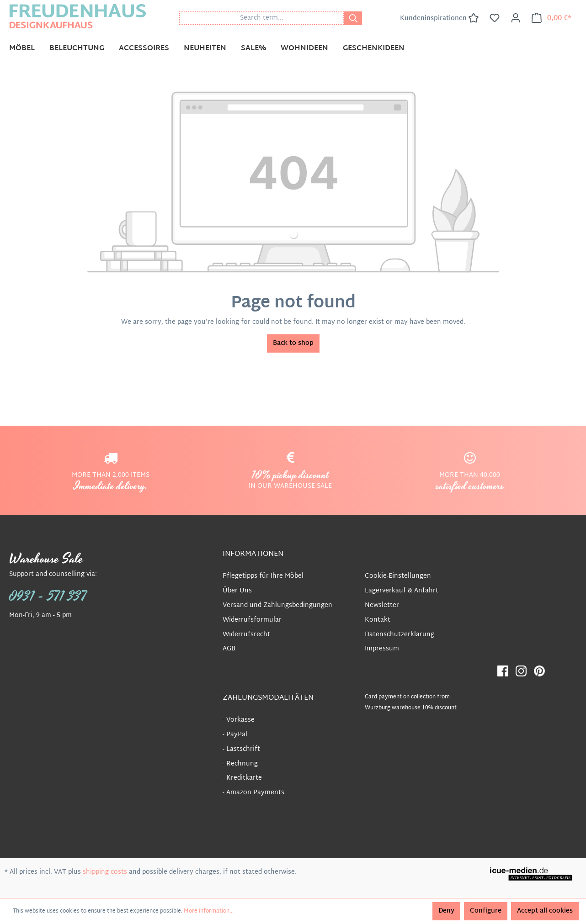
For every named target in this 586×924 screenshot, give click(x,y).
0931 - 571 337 (48, 597)
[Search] (353, 18)
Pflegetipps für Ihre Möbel (263, 576)
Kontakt (378, 620)
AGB (229, 649)
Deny (446, 911)
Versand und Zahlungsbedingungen (277, 605)
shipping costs (105, 872)
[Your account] (516, 18)
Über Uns (237, 591)
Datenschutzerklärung (400, 635)
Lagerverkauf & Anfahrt (402, 591)
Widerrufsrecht (246, 635)
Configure (486, 911)
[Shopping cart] (551, 18)
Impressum (382, 649)
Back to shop (293, 343)
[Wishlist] (495, 18)
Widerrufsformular (252, 620)
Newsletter (382, 605)
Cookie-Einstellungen (398, 576)
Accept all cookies (545, 911)
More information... (209, 911)
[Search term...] (262, 18)
